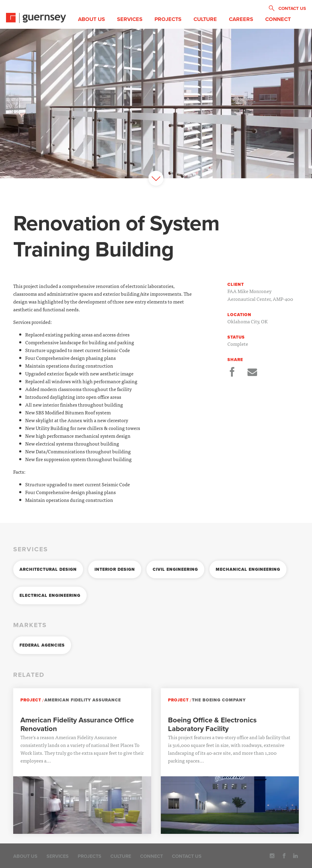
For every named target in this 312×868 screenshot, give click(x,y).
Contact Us (187, 856)
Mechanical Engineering (248, 569)
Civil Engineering (175, 569)
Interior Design (115, 569)
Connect (278, 19)
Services (130, 19)
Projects (168, 19)
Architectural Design (48, 569)
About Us (91, 19)
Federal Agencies (42, 645)
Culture (205, 19)
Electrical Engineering (50, 595)
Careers (241, 19)
